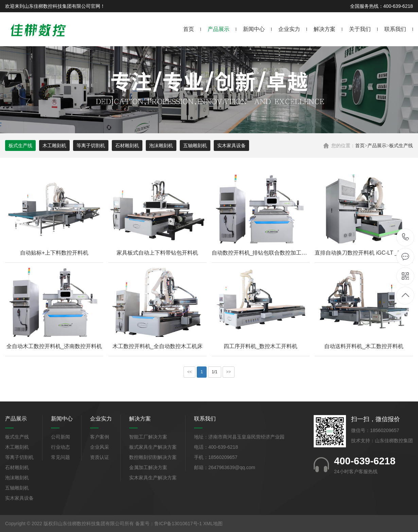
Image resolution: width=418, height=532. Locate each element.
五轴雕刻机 (195, 145)
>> (229, 372)
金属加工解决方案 (148, 467)
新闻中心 (254, 29)
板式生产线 (401, 145)
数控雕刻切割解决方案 (153, 457)
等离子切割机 (91, 145)
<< (190, 372)
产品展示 (219, 29)
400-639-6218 (406, 237)
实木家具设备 (231, 145)
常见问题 (60, 457)
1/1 (215, 372)
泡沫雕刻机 (161, 145)
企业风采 (100, 447)
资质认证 (100, 457)
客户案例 (100, 437)
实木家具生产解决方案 (153, 478)
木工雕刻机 (54, 145)
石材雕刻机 (127, 145)
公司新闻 (60, 437)
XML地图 (213, 524)
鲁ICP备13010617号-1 (178, 524)
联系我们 (395, 29)
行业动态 (60, 447)
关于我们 (360, 29)
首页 (189, 29)
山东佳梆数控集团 (394, 441)
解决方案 (325, 29)
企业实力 (289, 29)
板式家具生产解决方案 (153, 447)
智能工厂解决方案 (148, 437)
